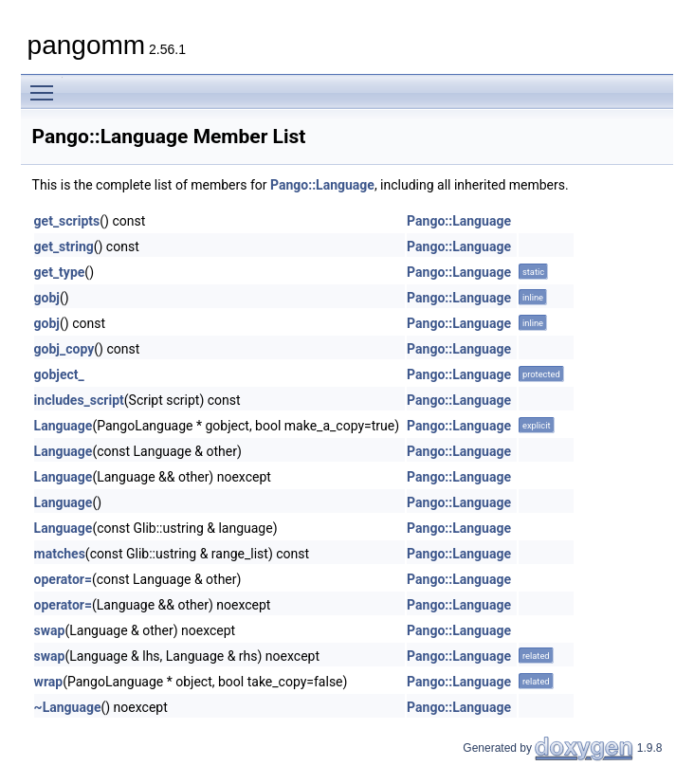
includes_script (79, 400)
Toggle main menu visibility (46, 84)
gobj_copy (64, 349)
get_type (60, 272)
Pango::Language (322, 185)
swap (50, 630)
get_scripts (67, 221)
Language (64, 426)
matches (60, 554)
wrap (49, 682)
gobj (47, 298)
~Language (68, 707)
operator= (63, 579)
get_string (64, 246)
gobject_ (59, 374)
